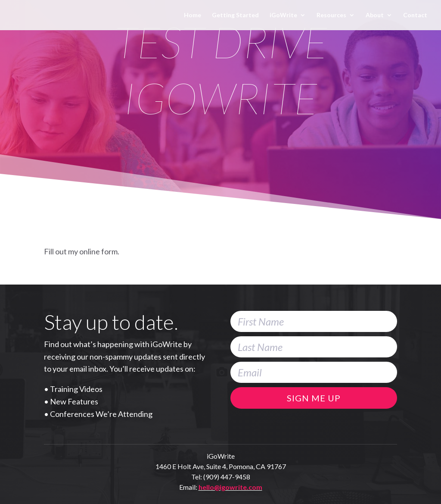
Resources (331, 15)
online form (98, 251)
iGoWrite (283, 15)
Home (193, 15)
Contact (415, 15)
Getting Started (235, 15)
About (375, 15)
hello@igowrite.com (230, 487)
